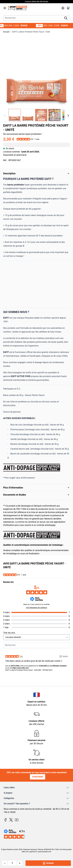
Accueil (6, 32)
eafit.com (25, 852)
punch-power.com (45, 852)
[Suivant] (68, 116)
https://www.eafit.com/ (21, 668)
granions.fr (34, 852)
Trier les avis (9, 633)
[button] (28, 139)
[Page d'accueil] (34, 8)
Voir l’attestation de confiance (36, 608)
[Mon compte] (63, 8)
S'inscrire (38, 777)
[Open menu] (5, 8)
